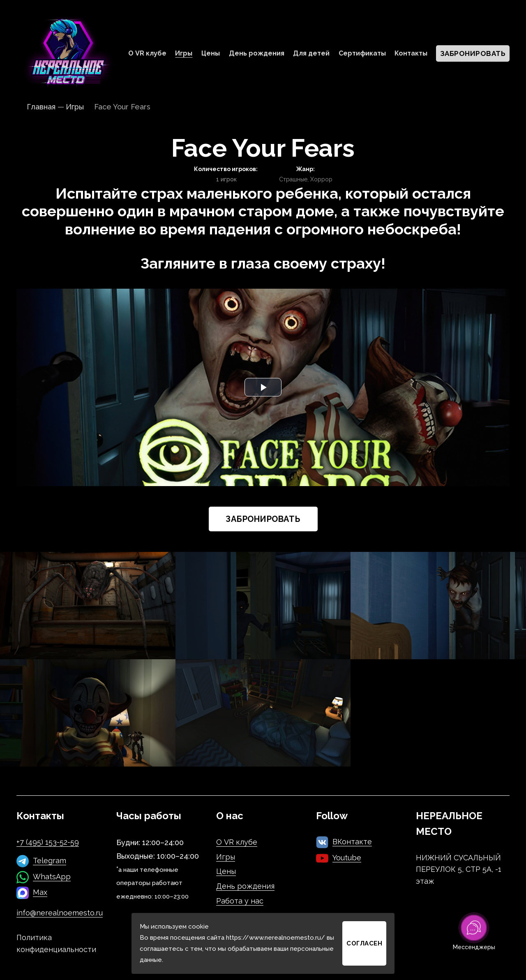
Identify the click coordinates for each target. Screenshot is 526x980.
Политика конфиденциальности (56, 943)
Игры (184, 53)
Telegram (50, 861)
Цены (211, 53)
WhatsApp (52, 877)
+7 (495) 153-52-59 (48, 842)
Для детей (311, 53)
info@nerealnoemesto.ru (60, 913)
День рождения (257, 53)
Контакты (411, 53)
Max (40, 892)
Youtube (347, 858)
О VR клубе (147, 53)
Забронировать (473, 53)
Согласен (364, 943)
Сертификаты (362, 53)
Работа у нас (240, 901)
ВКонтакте (352, 842)
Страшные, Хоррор (306, 179)
